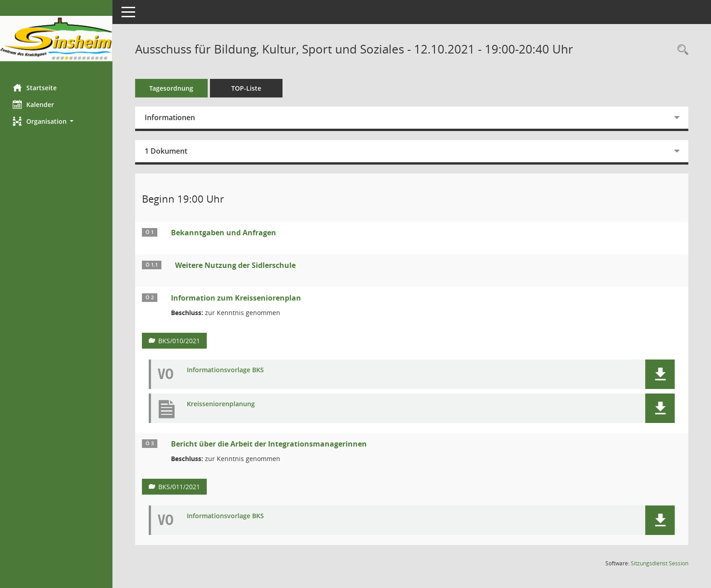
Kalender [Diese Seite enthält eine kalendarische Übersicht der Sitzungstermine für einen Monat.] (34, 104)
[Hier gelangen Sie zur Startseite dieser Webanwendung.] (57, 39)
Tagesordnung (173, 88)
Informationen (171, 117)
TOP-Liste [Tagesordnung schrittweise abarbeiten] (247, 88)
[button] (57, 121)
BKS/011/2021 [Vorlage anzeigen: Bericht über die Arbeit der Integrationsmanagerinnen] (180, 487)
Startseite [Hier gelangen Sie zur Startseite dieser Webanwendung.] (36, 87)
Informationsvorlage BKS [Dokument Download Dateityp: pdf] (226, 370)
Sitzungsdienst (660, 563)
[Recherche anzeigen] (681, 50)
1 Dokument (167, 151)
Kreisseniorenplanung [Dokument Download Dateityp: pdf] (222, 404)
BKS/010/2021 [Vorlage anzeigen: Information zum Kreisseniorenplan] (180, 341)
